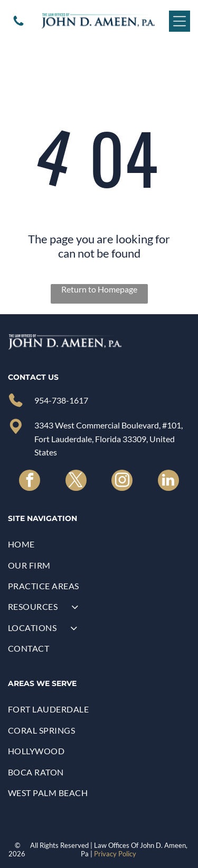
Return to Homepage (99, 289)
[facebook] (30, 482)
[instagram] (122, 482)
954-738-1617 (61, 400)
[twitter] (76, 482)
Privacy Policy (115, 854)
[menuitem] (99, 544)
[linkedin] (168, 482)
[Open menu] (180, 21)
